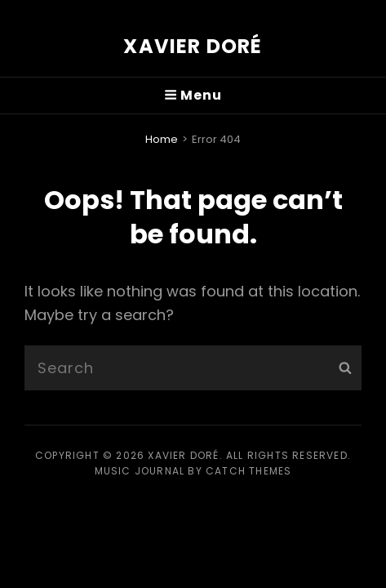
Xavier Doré (193, 46)
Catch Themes (248, 471)
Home (162, 139)
